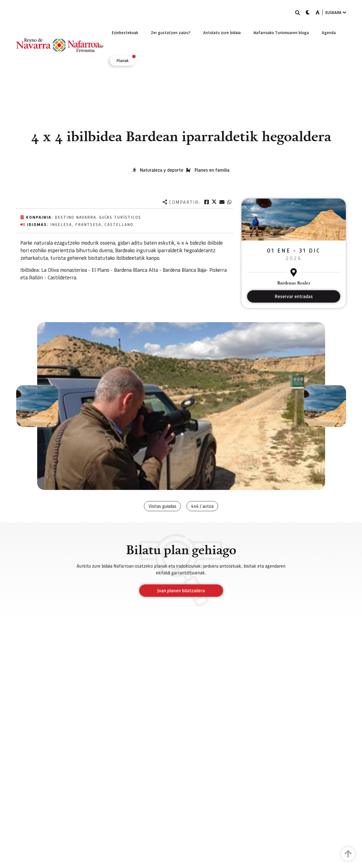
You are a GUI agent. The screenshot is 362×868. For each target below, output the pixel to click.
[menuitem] (125, 32)
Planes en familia (212, 170)
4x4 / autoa (202, 506)
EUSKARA (336, 12)
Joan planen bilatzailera (181, 590)
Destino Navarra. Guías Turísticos (98, 217)
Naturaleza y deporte (162, 170)
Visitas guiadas (162, 506)
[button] (37, 406)
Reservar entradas (294, 296)
